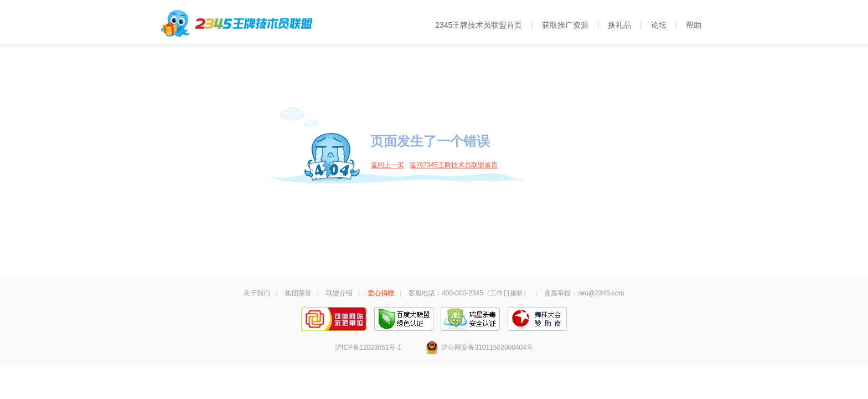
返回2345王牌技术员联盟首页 (454, 165)
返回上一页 (387, 165)
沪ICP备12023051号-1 (368, 347)
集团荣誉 (298, 293)
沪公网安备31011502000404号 (479, 347)
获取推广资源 (565, 25)
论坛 (659, 25)
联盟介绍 (339, 293)
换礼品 (619, 25)
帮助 (694, 25)
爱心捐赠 (381, 293)
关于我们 (257, 293)
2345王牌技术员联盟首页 (479, 25)
